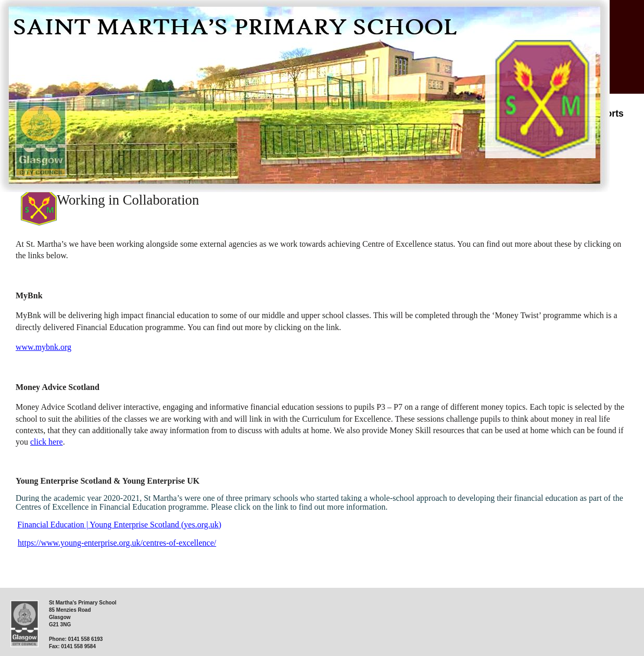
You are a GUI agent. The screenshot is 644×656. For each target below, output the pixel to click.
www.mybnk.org (43, 347)
